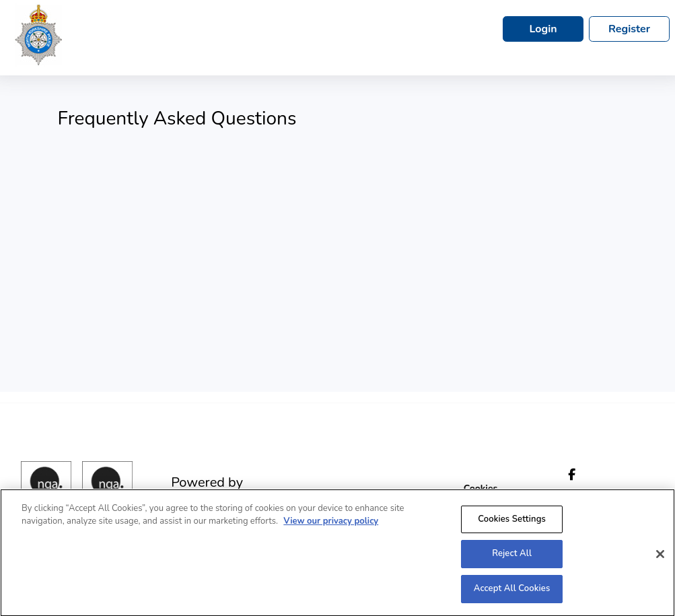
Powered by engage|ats (207, 490)
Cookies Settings (512, 523)
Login (543, 29)
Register (629, 29)
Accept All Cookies (512, 593)
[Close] (660, 558)
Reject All (512, 558)
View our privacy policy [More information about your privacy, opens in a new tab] (331, 526)
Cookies (481, 488)
